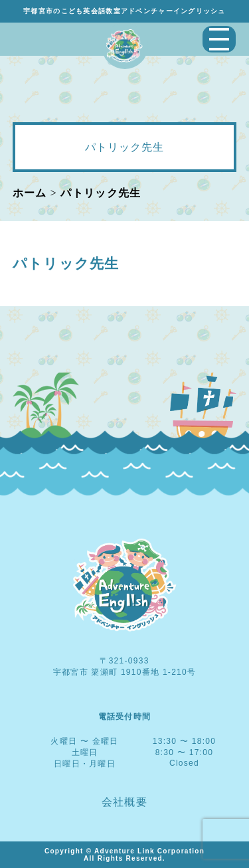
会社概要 (124, 802)
